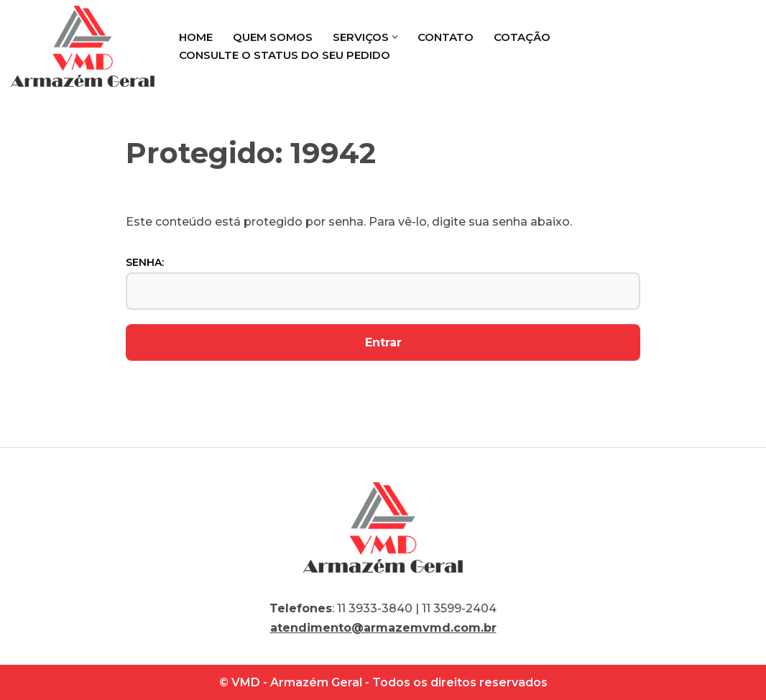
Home (196, 37)
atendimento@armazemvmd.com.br (383, 628)
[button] (395, 37)
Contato (446, 37)
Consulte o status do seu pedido (285, 55)
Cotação (522, 37)
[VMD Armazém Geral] (83, 46)
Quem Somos (273, 37)
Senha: (383, 282)
